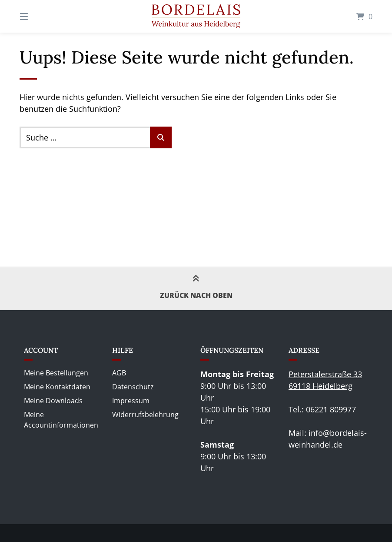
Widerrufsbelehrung (145, 415)
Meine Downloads (53, 401)
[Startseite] (196, 16)
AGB (119, 373)
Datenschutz (133, 387)
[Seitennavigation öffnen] (39, 16)
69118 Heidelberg (321, 386)
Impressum (131, 401)
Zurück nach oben (196, 288)
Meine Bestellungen (56, 373)
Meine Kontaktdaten (57, 387)
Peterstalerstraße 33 (325, 374)
